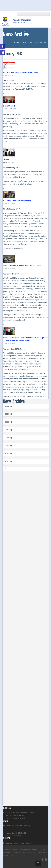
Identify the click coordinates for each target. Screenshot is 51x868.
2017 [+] (8, 445)
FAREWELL (7, 159)
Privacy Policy (18, 852)
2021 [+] (8, 414)
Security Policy (9, 855)
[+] (6, 469)
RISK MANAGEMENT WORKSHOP (17, 200)
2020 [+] (8, 422)
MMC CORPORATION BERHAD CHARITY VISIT (22, 265)
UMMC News (27, 42)
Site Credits (30, 852)
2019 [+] (8, 430)
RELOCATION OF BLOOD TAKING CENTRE (20, 72)
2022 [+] (8, 406)
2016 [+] (8, 453)
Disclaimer (41, 852)
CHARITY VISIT (9, 106)
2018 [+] (8, 438)
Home (16, 42)
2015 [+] (8, 461)
